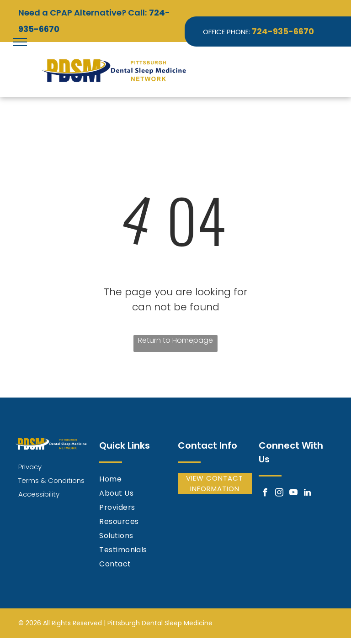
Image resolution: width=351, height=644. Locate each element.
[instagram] (279, 494)
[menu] (20, 42)
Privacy (30, 467)
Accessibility (39, 494)
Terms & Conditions (51, 480)
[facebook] (265, 494)
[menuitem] (136, 480)
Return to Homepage (175, 340)
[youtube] (293, 494)
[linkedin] (307, 494)
